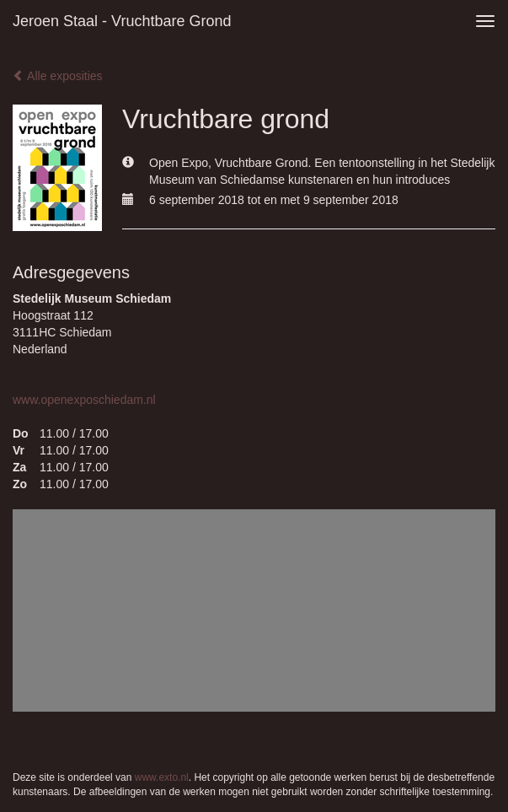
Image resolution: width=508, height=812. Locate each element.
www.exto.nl (162, 777)
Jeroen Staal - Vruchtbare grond (122, 21)
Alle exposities (58, 76)
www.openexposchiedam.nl (84, 400)
